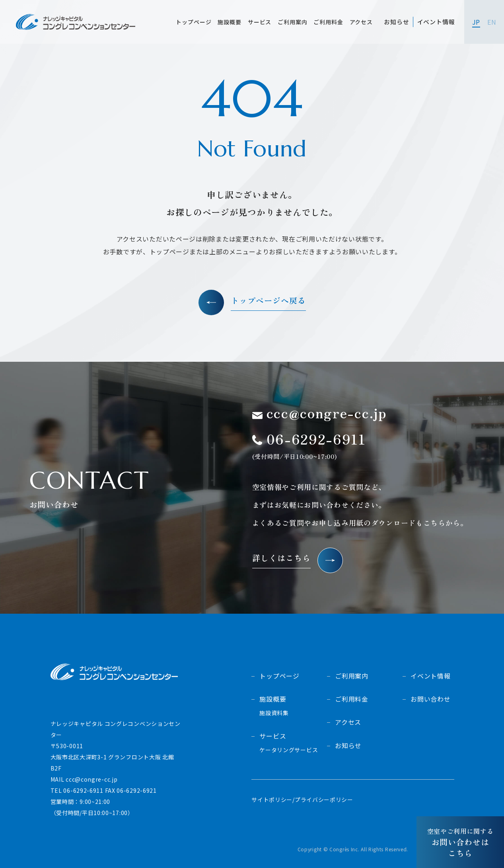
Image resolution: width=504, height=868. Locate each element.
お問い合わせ (431, 699)
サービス (273, 736)
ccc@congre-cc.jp (91, 779)
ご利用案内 (352, 676)
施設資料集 (274, 713)
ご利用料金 (352, 699)
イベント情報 (431, 676)
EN (492, 22)
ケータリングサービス (289, 750)
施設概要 (273, 699)
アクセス (348, 722)
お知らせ (348, 745)
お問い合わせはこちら (460, 842)
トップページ (279, 676)
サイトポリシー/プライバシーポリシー (302, 800)
